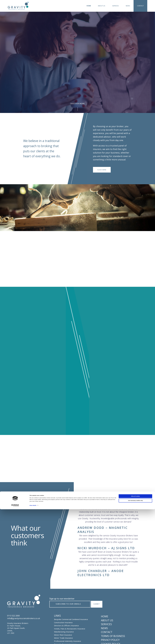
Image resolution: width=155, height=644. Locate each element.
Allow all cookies (135, 631)
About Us (102, 6)
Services (115, 6)
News (128, 6)
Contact (140, 6)
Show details (33, 640)
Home (89, 6)
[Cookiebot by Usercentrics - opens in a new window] (15, 640)
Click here (102, 170)
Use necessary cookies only (135, 635)
